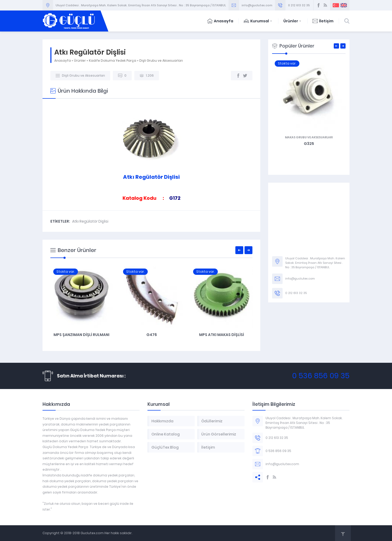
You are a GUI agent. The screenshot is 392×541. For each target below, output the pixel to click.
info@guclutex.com (257, 5)
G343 (309, 144)
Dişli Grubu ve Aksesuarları (161, 61)
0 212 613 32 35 (299, 5)
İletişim (323, 21)
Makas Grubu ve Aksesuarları (309, 137)
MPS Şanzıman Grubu (81, 335)
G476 (221, 335)
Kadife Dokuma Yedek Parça (113, 61)
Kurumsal (258, 21)
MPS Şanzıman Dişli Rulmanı (151, 335)
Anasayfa (220, 21)
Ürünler (293, 21)
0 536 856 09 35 (321, 376)
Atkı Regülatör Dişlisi (90, 221)
